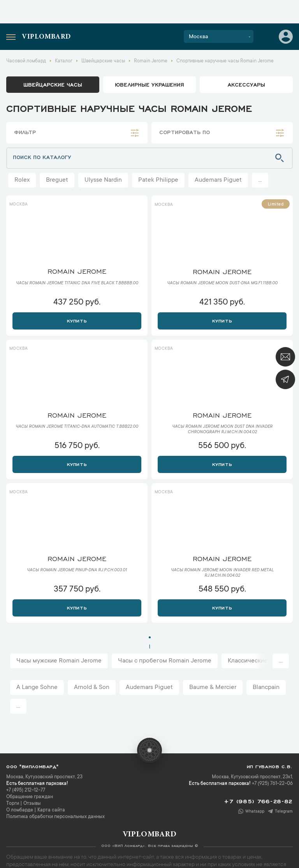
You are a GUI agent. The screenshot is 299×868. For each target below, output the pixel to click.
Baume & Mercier (213, 687)
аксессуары (246, 84)
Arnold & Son (92, 687)
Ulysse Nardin (103, 180)
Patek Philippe (158, 180)
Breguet (57, 180)
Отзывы (32, 804)
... (260, 180)
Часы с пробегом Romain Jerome (165, 661)
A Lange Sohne (37, 687)
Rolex (22, 180)
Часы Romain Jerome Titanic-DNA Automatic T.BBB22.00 (77, 427)
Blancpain (266, 687)
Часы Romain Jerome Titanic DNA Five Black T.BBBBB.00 (77, 283)
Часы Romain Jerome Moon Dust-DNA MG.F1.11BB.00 (222, 283)
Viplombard (46, 37)
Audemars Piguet (218, 180)
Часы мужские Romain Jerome (59, 661)
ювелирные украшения (149, 84)
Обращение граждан (30, 797)
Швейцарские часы (53, 84)
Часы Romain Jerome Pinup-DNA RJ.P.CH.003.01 (77, 570)
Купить (77, 320)
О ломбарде (20, 810)
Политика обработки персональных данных (55, 817)
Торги (13, 804)
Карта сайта (51, 810)
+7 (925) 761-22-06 (272, 784)
